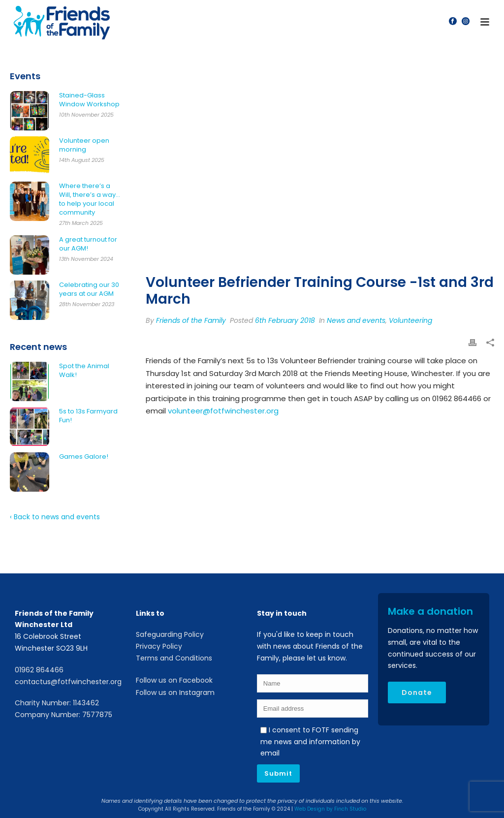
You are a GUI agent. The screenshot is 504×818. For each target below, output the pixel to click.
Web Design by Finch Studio (330, 809)
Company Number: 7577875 (63, 715)
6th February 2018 (285, 320)
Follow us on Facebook (174, 680)
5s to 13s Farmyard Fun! (88, 416)
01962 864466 (39, 670)
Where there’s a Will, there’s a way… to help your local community (90, 199)
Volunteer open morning (84, 145)
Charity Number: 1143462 (57, 703)
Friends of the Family (191, 320)
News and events (356, 320)
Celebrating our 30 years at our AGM (89, 289)
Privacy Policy (159, 646)
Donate (417, 692)
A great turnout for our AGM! (88, 244)
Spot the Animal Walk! (84, 371)
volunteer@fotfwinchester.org (223, 411)
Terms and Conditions (174, 658)
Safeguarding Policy (170, 634)
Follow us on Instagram (175, 692)
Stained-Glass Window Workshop (89, 100)
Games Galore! (84, 457)
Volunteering (410, 320)
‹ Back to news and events (55, 517)
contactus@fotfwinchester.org (68, 682)
